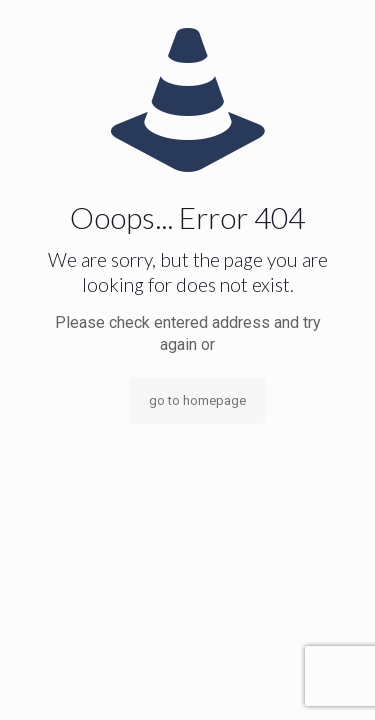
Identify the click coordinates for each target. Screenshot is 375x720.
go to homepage (197, 400)
